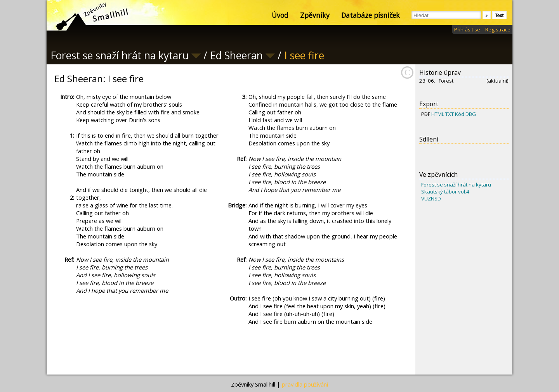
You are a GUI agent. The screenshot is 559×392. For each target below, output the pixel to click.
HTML (438, 114)
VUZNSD (431, 199)
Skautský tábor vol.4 (445, 192)
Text (499, 15)
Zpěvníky (315, 15)
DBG (471, 114)
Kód (460, 114)
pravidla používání (305, 384)
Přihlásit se (467, 29)
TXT (450, 114)
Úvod (280, 15)
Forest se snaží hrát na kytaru (456, 185)
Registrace (498, 29)
